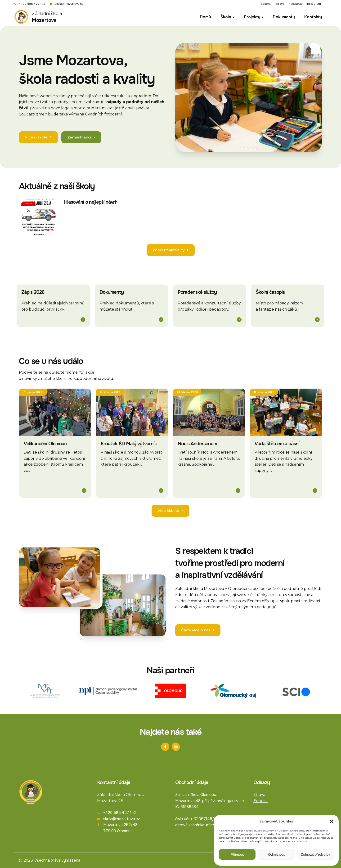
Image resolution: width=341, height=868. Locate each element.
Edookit (266, 4)
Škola (227, 17)
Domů (205, 17)
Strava (280, 4)
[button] (332, 821)
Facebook (295, 4)
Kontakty (313, 17)
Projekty (254, 17)
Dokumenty (284, 17)
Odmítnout (276, 854)
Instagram (314, 4)
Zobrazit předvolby (316, 854)
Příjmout (237, 854)
